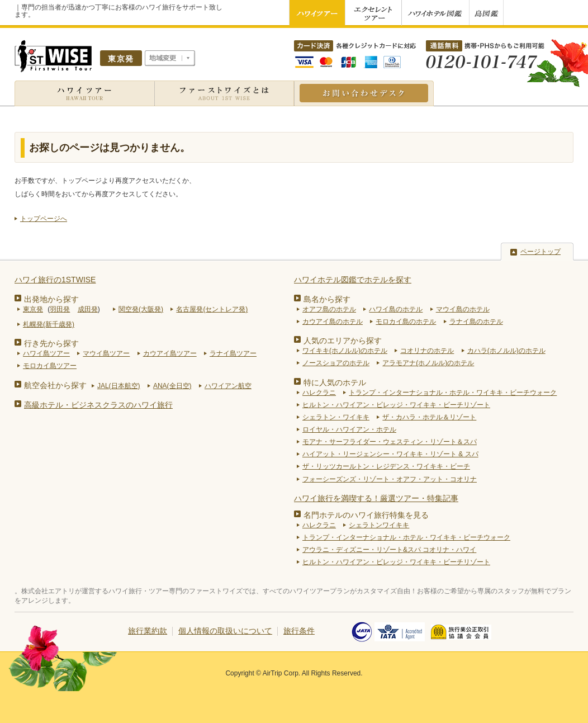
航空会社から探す (55, 385)
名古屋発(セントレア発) (212, 309)
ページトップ (540, 252)
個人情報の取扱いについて (225, 631)
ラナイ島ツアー (233, 353)
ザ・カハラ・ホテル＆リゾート (429, 417)
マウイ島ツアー (106, 353)
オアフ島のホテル (329, 309)
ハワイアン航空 (228, 386)
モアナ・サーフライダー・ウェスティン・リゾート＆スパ (390, 442)
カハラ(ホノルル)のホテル (506, 351)
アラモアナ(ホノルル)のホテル (428, 363)
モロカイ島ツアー (50, 366)
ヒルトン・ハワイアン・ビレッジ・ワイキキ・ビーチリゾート (396, 405)
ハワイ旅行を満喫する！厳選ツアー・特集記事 (376, 498)
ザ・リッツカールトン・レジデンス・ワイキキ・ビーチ (386, 466)
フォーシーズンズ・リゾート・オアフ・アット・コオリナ (390, 479)
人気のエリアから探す (343, 341)
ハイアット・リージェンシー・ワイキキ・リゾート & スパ (390, 454)
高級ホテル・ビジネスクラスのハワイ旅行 (98, 405)
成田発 (88, 309)
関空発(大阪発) (141, 309)
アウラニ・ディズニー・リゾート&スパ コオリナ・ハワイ (389, 550)
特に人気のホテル (335, 382)
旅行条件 (299, 631)
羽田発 (60, 309)
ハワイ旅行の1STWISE (55, 280)
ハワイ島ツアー (46, 353)
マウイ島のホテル (463, 309)
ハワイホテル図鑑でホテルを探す (353, 280)
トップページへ (44, 219)
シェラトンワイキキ (379, 525)
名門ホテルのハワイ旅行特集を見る (366, 515)
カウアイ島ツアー (170, 353)
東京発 (33, 309)
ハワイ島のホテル (396, 309)
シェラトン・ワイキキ (336, 417)
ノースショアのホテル (336, 363)
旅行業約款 (148, 631)
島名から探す (327, 299)
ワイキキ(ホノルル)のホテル (345, 351)
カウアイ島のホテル (333, 322)
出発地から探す (51, 299)
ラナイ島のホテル (476, 322)
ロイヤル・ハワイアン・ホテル (349, 429)
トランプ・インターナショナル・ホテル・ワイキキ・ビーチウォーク (453, 393)
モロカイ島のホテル (406, 322)
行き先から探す (51, 343)
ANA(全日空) (172, 386)
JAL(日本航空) (119, 386)
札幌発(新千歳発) (49, 324)
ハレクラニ (319, 393)
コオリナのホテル (427, 351)
